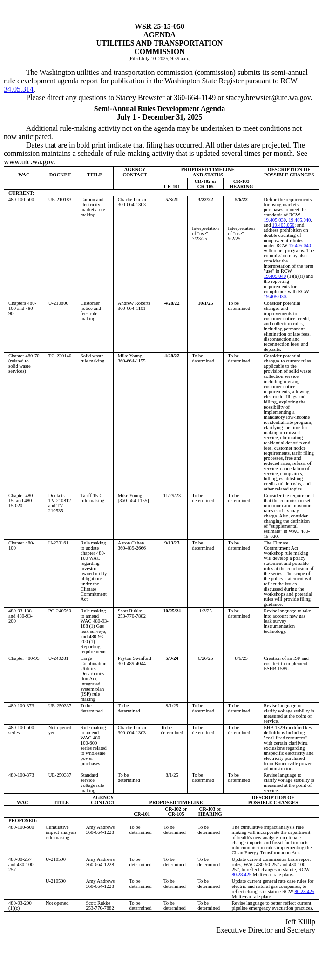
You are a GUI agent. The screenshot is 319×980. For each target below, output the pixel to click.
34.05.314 (19, 89)
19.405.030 (275, 220)
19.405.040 (299, 220)
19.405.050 (283, 225)
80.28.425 (241, 875)
